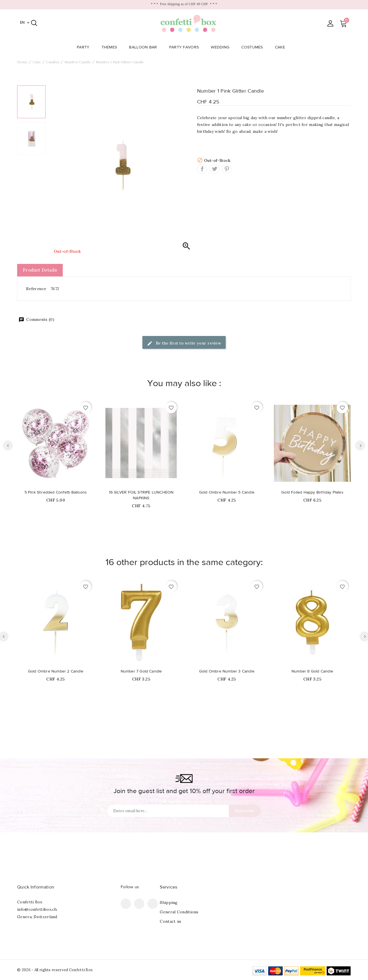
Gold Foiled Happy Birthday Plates (312, 492)
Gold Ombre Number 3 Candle (227, 671)
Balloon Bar (145, 47)
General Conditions (179, 912)
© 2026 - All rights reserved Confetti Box (55, 970)
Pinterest (227, 169)
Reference (36, 289)
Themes (111, 47)
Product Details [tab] (40, 270)
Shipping (169, 902)
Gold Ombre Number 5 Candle (227, 492)
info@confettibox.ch (37, 909)
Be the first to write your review (184, 344)
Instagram (153, 904)
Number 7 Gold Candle (141, 671)
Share (202, 169)
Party (85, 47)
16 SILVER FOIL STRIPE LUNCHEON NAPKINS (141, 495)
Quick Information (36, 887)
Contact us (170, 921)
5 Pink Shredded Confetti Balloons (56, 492)
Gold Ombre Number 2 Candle (56, 671)
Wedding (222, 47)
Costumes (254, 47)
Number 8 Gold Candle (312, 671)
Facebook (126, 904)
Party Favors (186, 47)
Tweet (214, 169)
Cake (282, 47)
